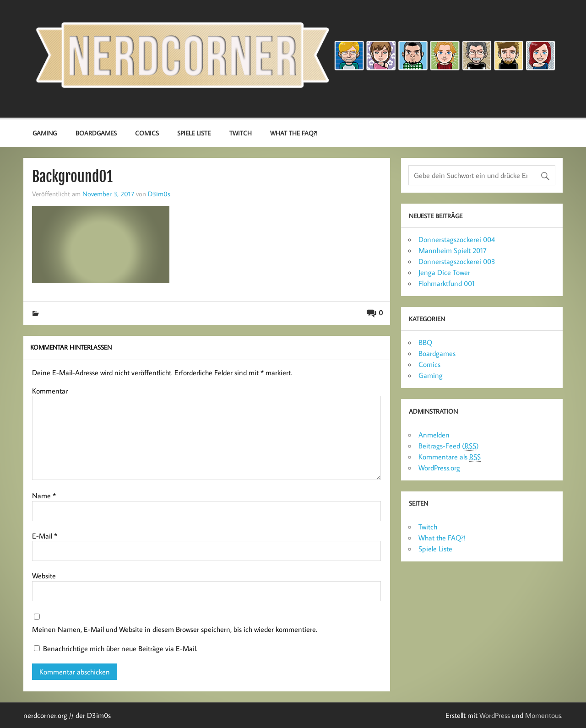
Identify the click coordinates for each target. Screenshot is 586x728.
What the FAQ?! (294, 133)
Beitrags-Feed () (449, 446)
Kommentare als (450, 457)
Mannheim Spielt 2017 (453, 250)
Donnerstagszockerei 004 (457, 239)
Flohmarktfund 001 (447, 283)
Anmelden (434, 435)
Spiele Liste (194, 133)
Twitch (241, 133)
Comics (147, 133)
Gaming (45, 133)
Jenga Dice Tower (444, 272)
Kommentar (50, 391)
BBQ (425, 342)
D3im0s (159, 194)
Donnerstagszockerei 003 (457, 261)
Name (44, 496)
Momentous (543, 715)
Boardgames (96, 133)
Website (44, 576)
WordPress (495, 715)
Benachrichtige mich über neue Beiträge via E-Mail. (120, 648)
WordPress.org (439, 468)
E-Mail (45, 536)
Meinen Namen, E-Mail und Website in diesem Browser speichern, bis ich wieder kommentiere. (175, 629)
